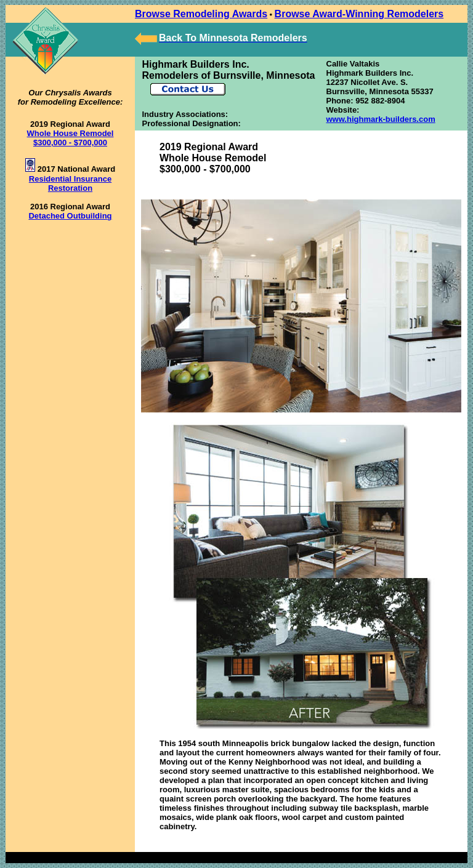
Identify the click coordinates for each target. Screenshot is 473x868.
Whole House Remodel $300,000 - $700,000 (71, 138)
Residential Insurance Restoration (70, 183)
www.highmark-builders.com (381, 119)
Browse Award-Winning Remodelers (359, 14)
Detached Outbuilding (70, 216)
